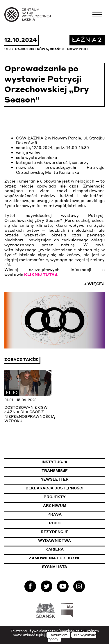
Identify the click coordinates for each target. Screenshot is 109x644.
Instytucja (54, 462)
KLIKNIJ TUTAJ (41, 274)
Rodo (55, 523)
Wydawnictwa (54, 540)
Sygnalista (54, 567)
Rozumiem (58, 635)
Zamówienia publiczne (67, 558)
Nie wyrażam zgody (72, 637)
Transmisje (73, 471)
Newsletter (54, 479)
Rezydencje (54, 532)
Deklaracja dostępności (54, 488)
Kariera (54, 549)
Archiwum (55, 506)
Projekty (55, 497)
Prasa (54, 514)
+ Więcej (94, 284)
